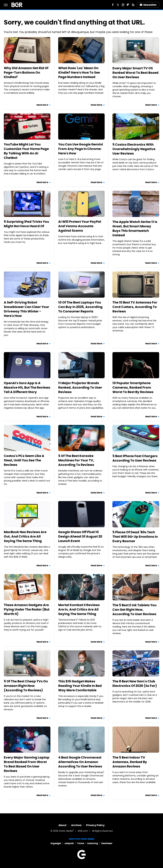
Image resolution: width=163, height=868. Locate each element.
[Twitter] (118, 5)
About (62, 825)
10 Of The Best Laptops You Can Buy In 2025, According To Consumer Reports (80, 307)
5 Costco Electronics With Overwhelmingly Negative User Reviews (134, 149)
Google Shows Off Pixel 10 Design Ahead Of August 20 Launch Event (80, 536)
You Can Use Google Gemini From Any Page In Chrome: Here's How (81, 149)
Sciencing (93, 843)
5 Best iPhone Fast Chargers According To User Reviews (135, 458)
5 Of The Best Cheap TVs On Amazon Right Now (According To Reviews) (26, 686)
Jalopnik (69, 843)
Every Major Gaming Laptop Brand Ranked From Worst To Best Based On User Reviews (27, 764)
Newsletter (148, 5)
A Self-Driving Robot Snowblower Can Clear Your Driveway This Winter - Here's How (26, 309)
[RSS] (133, 5)
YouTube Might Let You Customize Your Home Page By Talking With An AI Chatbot (26, 151)
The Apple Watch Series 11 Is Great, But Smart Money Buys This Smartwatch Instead (135, 228)
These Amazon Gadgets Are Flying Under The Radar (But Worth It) (27, 609)
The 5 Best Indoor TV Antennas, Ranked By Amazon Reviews (130, 762)
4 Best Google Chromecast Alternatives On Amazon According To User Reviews (80, 762)
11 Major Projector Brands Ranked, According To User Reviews (80, 387)
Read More (42, 105)
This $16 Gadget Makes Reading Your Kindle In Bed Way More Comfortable (80, 686)
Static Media (66, 831)
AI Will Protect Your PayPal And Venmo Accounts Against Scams (80, 226)
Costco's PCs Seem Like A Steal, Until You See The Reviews (24, 460)
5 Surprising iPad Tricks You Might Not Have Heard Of (26, 224)
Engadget (56, 843)
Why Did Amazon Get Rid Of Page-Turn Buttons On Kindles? (26, 72)
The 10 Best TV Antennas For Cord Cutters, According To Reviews (135, 307)
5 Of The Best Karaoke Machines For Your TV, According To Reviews (76, 460)
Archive (76, 825)
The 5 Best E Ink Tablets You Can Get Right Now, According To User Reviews (134, 610)
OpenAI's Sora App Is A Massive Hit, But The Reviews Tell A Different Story (27, 387)
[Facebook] (113, 5)
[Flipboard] (128, 5)
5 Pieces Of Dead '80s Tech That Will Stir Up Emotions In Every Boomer (135, 537)
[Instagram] (123, 5)
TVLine (81, 843)
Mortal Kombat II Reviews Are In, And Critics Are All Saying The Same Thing (79, 609)
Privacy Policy (95, 825)
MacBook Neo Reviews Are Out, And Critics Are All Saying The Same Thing (25, 536)
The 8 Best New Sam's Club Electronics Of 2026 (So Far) (135, 684)
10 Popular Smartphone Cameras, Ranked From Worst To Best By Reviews (133, 387)
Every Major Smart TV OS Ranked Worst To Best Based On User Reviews (135, 73)
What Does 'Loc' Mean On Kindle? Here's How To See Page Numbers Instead (79, 72)
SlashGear (107, 843)
